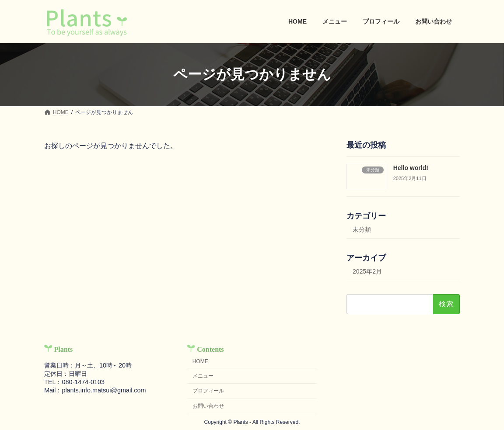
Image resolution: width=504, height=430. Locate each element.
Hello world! (411, 168)
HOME (200, 361)
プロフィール (208, 391)
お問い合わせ (208, 406)
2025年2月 (367, 271)
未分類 (362, 229)
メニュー (203, 376)
